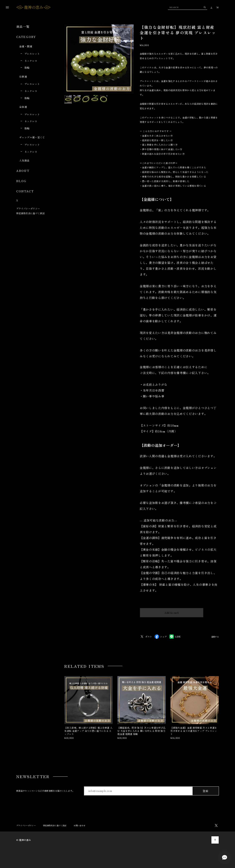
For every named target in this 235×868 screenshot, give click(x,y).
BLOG (21, 181)
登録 (206, 791)
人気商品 (24, 160)
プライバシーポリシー (28, 208)
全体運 (23, 107)
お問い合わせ (79, 826)
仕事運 (23, 76)
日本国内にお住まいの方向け (171, 622)
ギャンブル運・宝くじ (32, 137)
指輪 (27, 67)
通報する (215, 637)
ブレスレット (32, 54)
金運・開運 (26, 46)
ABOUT (23, 171)
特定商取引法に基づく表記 (30, 213)
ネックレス (31, 61)
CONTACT (25, 191)
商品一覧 (23, 26)
